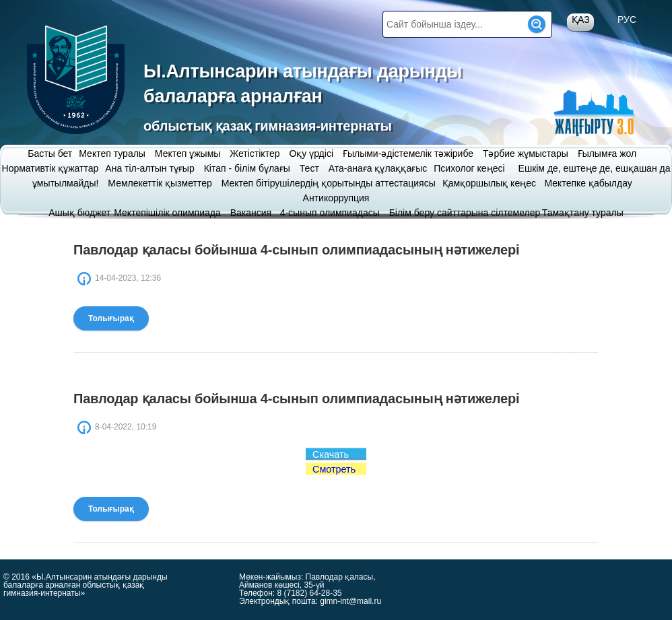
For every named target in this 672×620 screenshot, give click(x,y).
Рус (627, 20)
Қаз (581, 20)
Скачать (331, 454)
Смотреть (334, 469)
